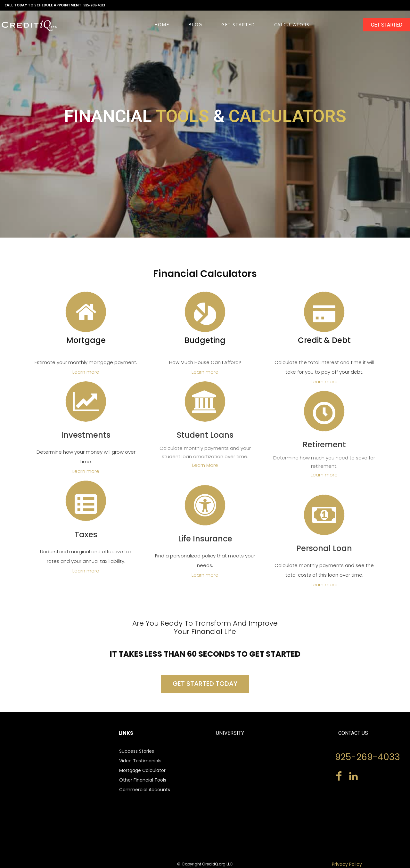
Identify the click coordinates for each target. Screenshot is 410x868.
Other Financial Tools (143, 780)
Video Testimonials (140, 761)
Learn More (205, 465)
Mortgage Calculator (142, 770)
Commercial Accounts (145, 790)
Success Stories (137, 751)
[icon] (86, 318)
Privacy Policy (347, 864)
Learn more (86, 372)
